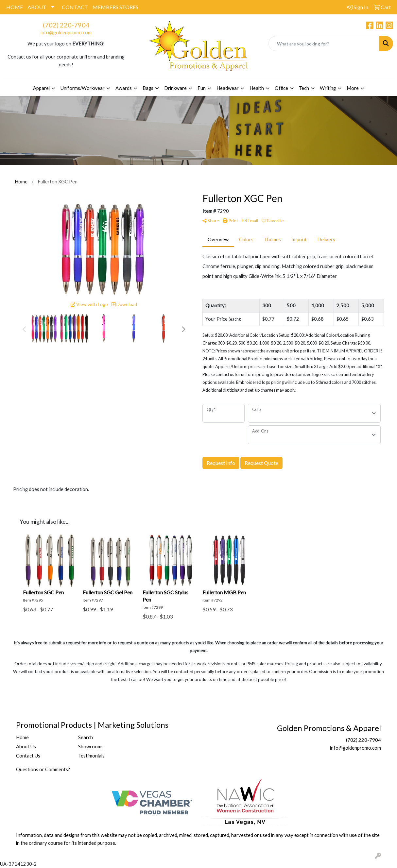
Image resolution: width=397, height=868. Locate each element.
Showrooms (91, 747)
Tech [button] (304, 88)
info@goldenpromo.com (66, 33)
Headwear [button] (228, 88)
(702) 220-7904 (66, 25)
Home (22, 737)
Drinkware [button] (175, 88)
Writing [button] (328, 88)
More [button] (353, 88)
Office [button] (281, 88)
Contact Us (28, 756)
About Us (26, 747)
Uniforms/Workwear (83, 88)
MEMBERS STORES (115, 7)
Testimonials (91, 756)
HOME (15, 7)
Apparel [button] (41, 88)
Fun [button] (202, 88)
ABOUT (37, 7)
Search (86, 737)
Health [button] (257, 88)
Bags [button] (148, 88)
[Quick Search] (324, 43)
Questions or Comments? (43, 769)
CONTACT (75, 7)
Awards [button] (124, 88)
